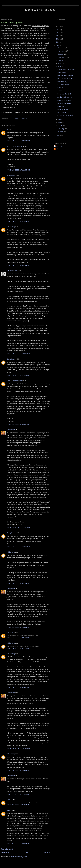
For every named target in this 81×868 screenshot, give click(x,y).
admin (56, 149)
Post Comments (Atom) (19, 857)
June (60, 66)
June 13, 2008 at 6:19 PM (18, 265)
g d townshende (12, 271)
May (60, 119)
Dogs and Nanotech (64, 94)
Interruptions (62, 113)
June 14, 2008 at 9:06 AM (18, 424)
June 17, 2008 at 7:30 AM (18, 794)
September (62, 57)
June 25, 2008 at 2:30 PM (18, 844)
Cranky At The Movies (65, 116)
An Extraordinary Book (65, 97)
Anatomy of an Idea (64, 100)
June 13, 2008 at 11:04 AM (18, 170)
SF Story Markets (63, 85)
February (61, 129)
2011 (58, 36)
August (61, 60)
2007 (58, 136)
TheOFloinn (11, 430)
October (61, 54)
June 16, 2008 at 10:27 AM (18, 748)
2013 (58, 30)
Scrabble (60, 88)
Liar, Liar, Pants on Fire (65, 78)
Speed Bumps (62, 72)
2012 (58, 33)
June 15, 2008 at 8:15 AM (18, 638)
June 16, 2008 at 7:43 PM (18, 770)
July (59, 63)
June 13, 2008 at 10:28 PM (18, 354)
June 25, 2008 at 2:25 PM (18, 805)
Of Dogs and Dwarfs (64, 103)
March (60, 126)
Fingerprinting (62, 82)
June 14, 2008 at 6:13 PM (18, 583)
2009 (58, 42)
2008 (58, 45)
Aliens (59, 91)
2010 (58, 39)
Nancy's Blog (41, 10)
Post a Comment (7, 849)
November (62, 51)
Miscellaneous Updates (65, 75)
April (60, 122)
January (61, 132)
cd (7, 130)
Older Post (46, 852)
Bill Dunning (11, 227)
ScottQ (9, 800)
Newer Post (5, 852)
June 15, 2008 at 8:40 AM (18, 687)
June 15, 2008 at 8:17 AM (18, 648)
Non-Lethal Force (63, 109)
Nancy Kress (11, 175)
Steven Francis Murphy (15, 146)
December (62, 48)
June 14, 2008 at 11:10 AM (18, 528)
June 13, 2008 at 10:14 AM (18, 141)
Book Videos (62, 106)
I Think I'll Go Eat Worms (66, 69)
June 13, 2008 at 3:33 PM (18, 221)
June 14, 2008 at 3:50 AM (18, 375)
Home (26, 852)
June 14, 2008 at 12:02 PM (18, 547)
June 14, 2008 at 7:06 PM (18, 627)
